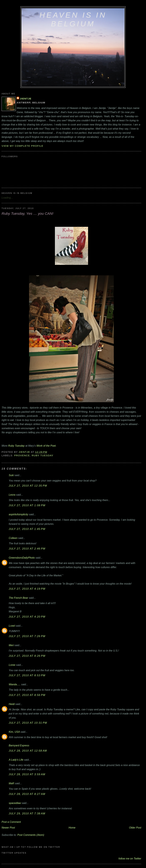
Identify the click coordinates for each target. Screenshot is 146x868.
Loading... (7, 198)
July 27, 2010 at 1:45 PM (27, 529)
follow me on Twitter (130, 858)
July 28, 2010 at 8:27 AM (27, 794)
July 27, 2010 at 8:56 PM (27, 695)
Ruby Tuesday (17, 446)
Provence (22, 455)
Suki (11, 475)
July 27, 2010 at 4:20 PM (27, 617)
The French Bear (18, 598)
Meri (11, 645)
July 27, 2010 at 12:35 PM (28, 486)
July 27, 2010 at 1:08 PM (27, 505)
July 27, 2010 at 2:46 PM (27, 549)
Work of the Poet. (46, 446)
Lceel (12, 626)
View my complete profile (22, 146)
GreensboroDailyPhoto (22, 558)
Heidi (12, 704)
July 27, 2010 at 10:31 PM (28, 723)
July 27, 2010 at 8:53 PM (27, 675)
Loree (12, 665)
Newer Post (8, 828)
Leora (12, 495)
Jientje (26, 99)
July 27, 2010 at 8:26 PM (27, 656)
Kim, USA (14, 732)
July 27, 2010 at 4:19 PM (27, 589)
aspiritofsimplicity (18, 514)
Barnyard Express (19, 745)
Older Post (135, 828)
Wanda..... (15, 684)
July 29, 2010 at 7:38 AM (27, 813)
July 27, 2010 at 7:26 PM (27, 636)
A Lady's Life (16, 760)
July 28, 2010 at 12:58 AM (28, 751)
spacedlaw (15, 803)
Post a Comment (11, 822)
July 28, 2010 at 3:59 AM (27, 774)
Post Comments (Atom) (31, 835)
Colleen (13, 538)
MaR (11, 783)
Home (72, 828)
